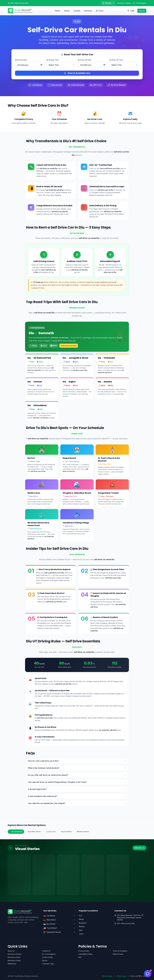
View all (139, 848)
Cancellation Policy (85, 954)
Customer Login (48, 964)
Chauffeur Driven (34, 832)
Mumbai (82, 927)
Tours (100, 11)
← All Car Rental (16, 832)
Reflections (12, 964)
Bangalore (83, 923)
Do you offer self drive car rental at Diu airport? (77, 775)
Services (88, 11)
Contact (77, 11)
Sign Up (142, 11)
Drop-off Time (116, 60)
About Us (11, 951)
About (67, 11)
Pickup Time (53, 60)
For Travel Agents (140, 3)
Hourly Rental (66, 832)
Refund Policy (118, 954)
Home (57, 11)
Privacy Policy (84, 951)
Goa (80, 916)
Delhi (81, 930)
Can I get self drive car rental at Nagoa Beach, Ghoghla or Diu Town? (77, 782)
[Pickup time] (61, 65)
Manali (81, 919)
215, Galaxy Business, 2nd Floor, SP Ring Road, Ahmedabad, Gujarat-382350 (130, 918)
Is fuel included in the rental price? (77, 796)
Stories (45, 960)
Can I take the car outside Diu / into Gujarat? (77, 803)
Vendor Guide (47, 957)
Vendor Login (107, 976)
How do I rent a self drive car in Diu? (77, 761)
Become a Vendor (124, 3)
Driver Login (121, 976)
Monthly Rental (83, 832)
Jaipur (81, 934)
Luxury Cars (51, 832)
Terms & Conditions (120, 951)
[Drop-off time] (124, 65)
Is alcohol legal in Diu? (77, 789)
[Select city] (108, 3)
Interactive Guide (14, 960)
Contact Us (46, 951)
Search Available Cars (77, 73)
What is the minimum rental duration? (77, 768)
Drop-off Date (85, 60)
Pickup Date (21, 60)
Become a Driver (14, 957)
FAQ (80, 957)
